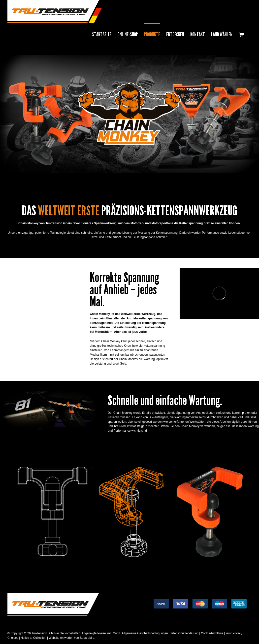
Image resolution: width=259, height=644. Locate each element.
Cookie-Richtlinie (212, 633)
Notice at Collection (33, 638)
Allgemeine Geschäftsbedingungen (145, 633)
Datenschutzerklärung (184, 633)
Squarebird (87, 638)
